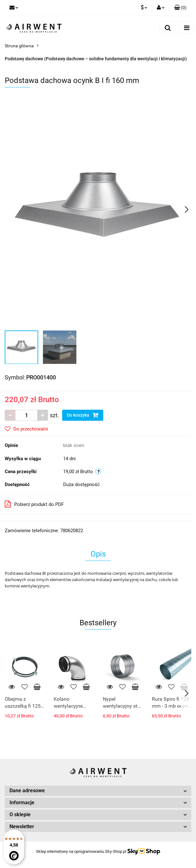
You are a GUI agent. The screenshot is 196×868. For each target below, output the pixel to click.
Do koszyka (83, 415)
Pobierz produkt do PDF (34, 504)
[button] (180, 8)
